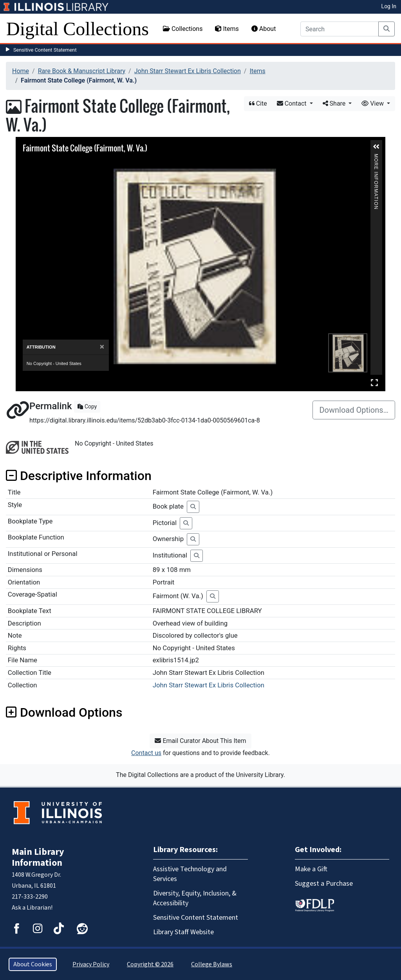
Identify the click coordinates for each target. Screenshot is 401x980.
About (264, 29)
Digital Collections (78, 29)
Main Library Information (38, 857)
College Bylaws (212, 964)
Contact (293, 103)
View (373, 103)
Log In (389, 6)
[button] (376, 147)
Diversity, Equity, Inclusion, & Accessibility (195, 898)
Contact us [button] (146, 753)
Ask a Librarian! (32, 908)
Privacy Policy (91, 964)
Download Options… (354, 410)
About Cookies (33, 964)
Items (227, 29)
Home (21, 71)
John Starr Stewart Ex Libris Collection (188, 71)
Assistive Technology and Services (190, 874)
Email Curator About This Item (200, 741)
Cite (258, 103)
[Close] (102, 347)
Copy (87, 406)
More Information (376, 157)
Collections (183, 29)
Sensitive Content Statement (45, 50)
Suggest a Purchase (324, 884)
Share (335, 103)
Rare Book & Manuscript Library (82, 71)
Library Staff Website (183, 932)
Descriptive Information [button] (79, 476)
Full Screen (374, 382)
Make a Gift (311, 869)
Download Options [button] (64, 712)
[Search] (340, 29)
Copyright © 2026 (150, 964)
